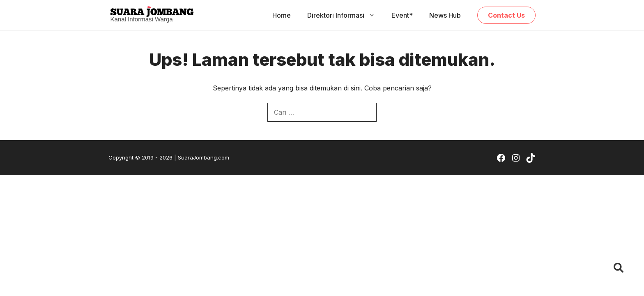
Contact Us (506, 15)
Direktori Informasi (345, 15)
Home (282, 15)
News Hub (445, 15)
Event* (402, 15)
